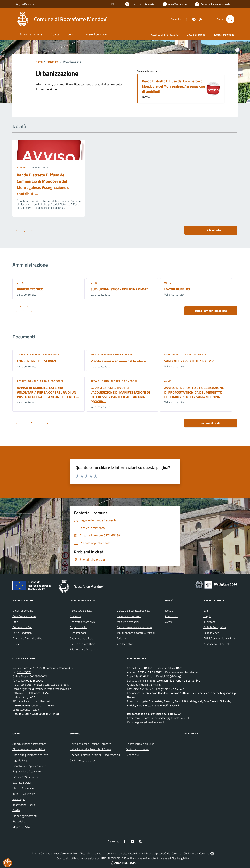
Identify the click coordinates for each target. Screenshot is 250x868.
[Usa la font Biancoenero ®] (140, 4)
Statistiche (19, 821)
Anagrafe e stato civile (83, 622)
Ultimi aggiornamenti (25, 816)
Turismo (121, 638)
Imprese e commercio (129, 616)
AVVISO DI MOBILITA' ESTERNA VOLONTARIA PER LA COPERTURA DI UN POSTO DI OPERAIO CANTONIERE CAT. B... (48, 392)
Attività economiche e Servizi (220, 638)
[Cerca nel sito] (230, 19)
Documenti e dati (211, 423)
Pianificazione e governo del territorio (118, 361)
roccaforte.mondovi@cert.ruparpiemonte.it (44, 685)
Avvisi (168, 381)
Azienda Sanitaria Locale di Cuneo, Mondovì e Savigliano (102, 755)
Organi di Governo (23, 611)
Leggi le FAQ (20, 760)
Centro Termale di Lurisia (140, 744)
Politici (16, 644)
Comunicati (172, 616)
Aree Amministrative (24, 616)
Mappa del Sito (21, 827)
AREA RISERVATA (123, 863)
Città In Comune (199, 853)
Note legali (19, 799)
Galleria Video (211, 633)
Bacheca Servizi (22, 783)
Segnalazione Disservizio (27, 771)
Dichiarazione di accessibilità (29, 749)
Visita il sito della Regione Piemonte (90, 744)
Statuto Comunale (23, 788)
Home (39, 62)
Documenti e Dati (22, 627)
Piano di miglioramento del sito (30, 755)
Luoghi (207, 616)
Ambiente (75, 616)
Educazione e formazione (84, 649)
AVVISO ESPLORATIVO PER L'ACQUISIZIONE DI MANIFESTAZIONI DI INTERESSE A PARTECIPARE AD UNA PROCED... (120, 395)
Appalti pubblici (78, 627)
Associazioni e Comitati (217, 644)
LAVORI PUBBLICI (177, 289)
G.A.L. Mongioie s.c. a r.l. (83, 760)
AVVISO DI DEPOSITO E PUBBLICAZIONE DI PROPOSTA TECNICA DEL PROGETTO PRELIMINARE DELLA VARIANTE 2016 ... (194, 392)
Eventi (207, 611)
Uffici (21, 283)
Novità (22, 167)
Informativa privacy (24, 794)
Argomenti (53, 62)
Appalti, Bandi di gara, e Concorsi (40, 381)
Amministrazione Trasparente (29, 744)
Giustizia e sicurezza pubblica (133, 611)
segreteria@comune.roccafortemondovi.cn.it (46, 689)
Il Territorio (209, 622)
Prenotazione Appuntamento (29, 766)
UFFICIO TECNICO (30, 289)
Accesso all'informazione (165, 35)
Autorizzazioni (78, 633)
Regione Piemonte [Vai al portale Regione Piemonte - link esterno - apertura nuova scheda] (25, 4)
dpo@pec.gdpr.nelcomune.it (148, 722)
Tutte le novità (211, 230)
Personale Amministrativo (27, 638)
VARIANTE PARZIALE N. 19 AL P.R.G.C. (192, 361)
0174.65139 (24, 672)
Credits (16, 810)
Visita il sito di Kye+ (137, 749)
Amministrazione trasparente (38, 354)
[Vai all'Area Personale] (213, 4)
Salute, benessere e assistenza (135, 627)
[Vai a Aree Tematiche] (175, 4)
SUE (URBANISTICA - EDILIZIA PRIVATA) (120, 289)
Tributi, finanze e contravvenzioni (136, 633)
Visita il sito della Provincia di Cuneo (90, 749)
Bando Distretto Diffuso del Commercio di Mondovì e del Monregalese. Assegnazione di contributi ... (173, 86)
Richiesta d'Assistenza (25, 777)
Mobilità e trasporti (128, 622)
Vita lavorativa (125, 644)
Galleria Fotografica (215, 627)
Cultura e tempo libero (83, 644)
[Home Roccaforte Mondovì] (62, 19)
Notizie (169, 611)
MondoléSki (133, 755)
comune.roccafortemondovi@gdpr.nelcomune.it (162, 718)
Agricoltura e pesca (81, 611)
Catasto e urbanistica (82, 638)
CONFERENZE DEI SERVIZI (36, 361)
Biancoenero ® (139, 858)
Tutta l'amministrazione (211, 311)
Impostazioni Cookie (24, 805)
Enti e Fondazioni (22, 633)
